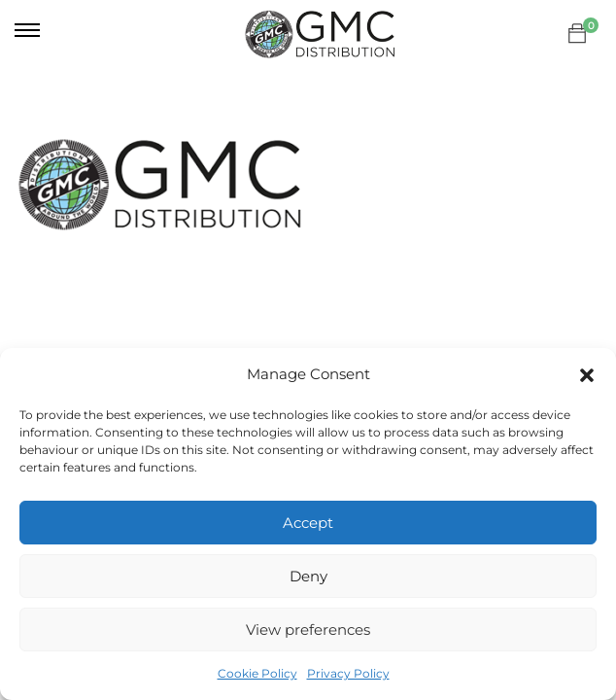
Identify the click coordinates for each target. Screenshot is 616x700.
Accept (308, 523)
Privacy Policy (348, 673)
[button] (587, 375)
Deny (308, 576)
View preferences (308, 630)
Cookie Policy (257, 673)
